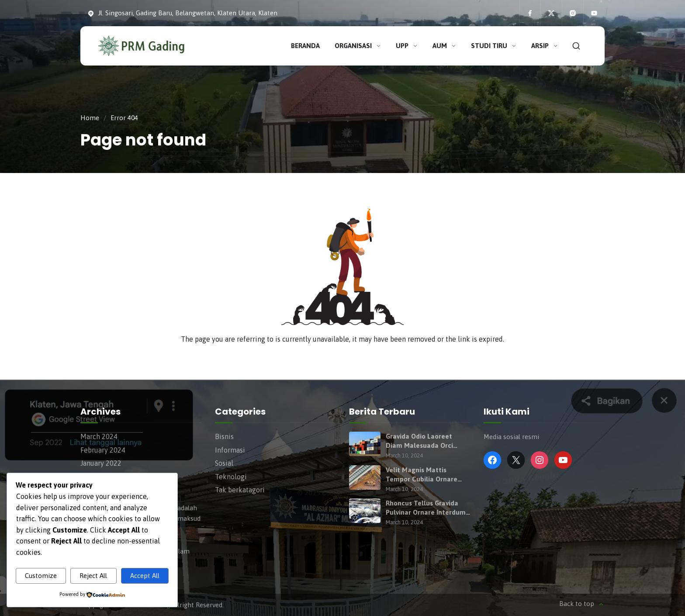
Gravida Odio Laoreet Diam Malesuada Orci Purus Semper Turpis (419, 441)
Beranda (305, 46)
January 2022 (101, 463)
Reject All (93, 576)
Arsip (545, 46)
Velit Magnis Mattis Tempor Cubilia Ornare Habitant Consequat (422, 475)
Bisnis (224, 436)
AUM (445, 46)
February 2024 (103, 450)
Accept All (145, 576)
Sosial (224, 463)
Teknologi (231, 477)
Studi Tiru (494, 46)
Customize (41, 576)
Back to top (582, 604)
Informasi (230, 450)
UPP (407, 46)
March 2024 (99, 436)
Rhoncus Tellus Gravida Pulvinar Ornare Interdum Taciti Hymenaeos (426, 508)
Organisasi (358, 46)
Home (90, 118)
